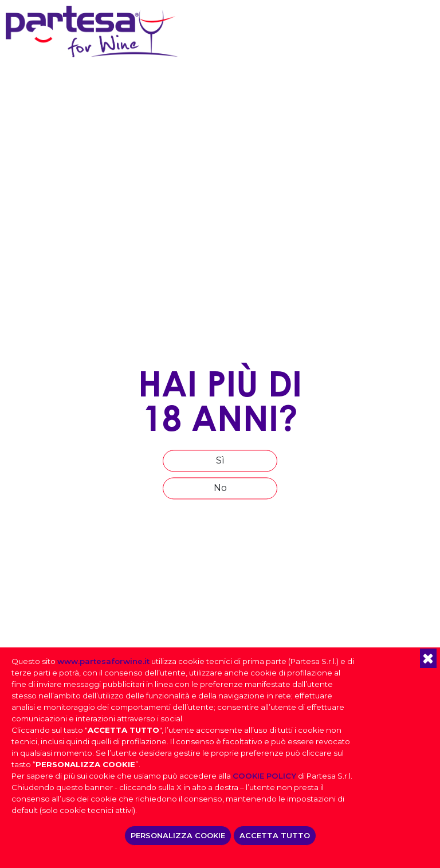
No (220, 488)
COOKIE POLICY (264, 776)
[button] (428, 658)
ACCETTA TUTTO (275, 835)
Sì (220, 460)
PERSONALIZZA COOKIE (178, 835)
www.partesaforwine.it (103, 661)
